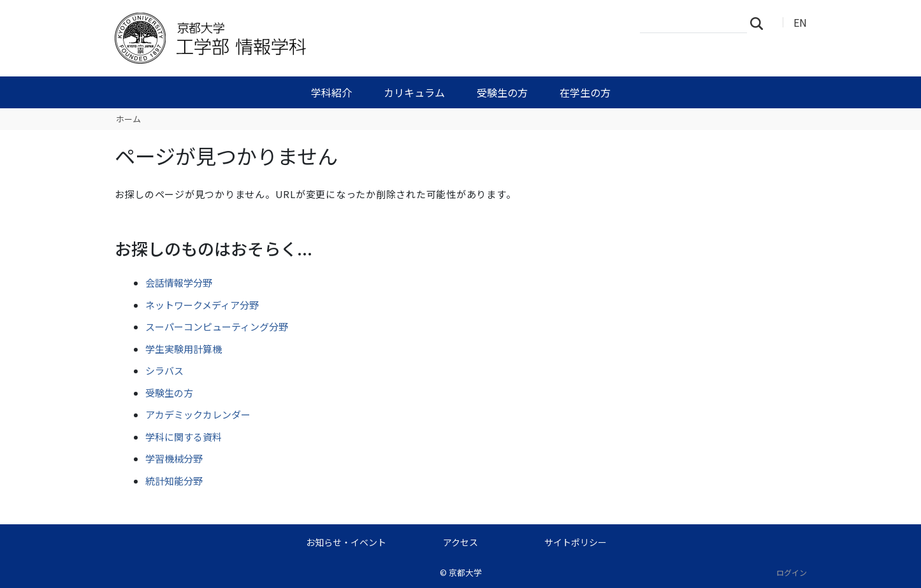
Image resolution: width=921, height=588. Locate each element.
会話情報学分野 (179, 283)
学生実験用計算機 (184, 349)
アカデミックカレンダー (198, 414)
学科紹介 (331, 92)
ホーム (128, 119)
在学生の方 (585, 92)
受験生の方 (502, 92)
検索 (760, 23)
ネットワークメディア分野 (202, 305)
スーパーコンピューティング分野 (217, 326)
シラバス (164, 370)
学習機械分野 (174, 458)
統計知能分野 (174, 481)
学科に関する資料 (184, 437)
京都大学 (465, 572)
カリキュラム (414, 92)
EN (800, 22)
